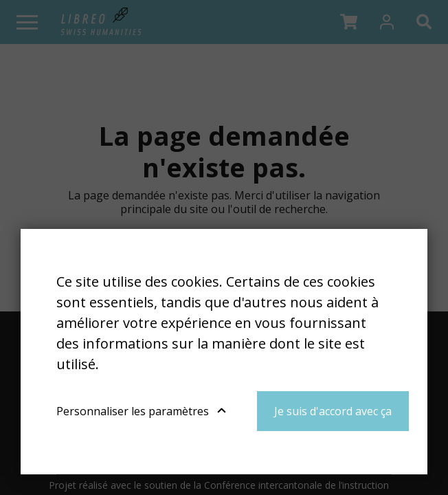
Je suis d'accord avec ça (333, 411)
